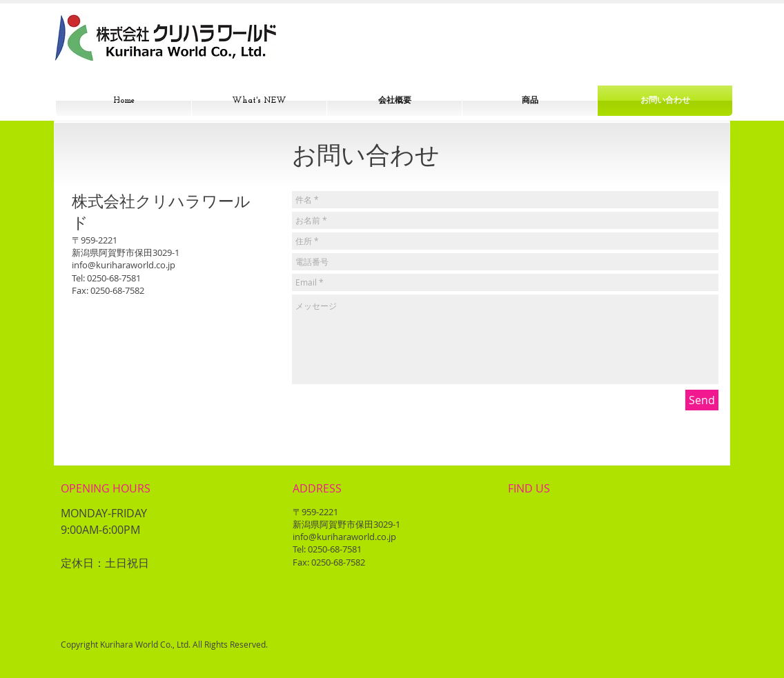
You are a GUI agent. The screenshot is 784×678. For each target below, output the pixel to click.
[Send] (702, 400)
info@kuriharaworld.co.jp (124, 265)
